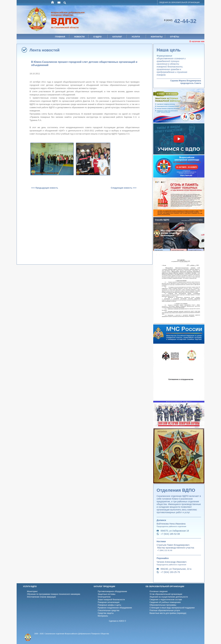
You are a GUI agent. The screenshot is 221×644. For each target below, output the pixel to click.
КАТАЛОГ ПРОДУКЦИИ (104, 586)
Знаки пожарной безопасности (111, 600)
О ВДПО (97, 37)
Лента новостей (45, 50)
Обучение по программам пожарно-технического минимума (54, 594)
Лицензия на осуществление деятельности (169, 597)
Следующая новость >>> (124, 188)
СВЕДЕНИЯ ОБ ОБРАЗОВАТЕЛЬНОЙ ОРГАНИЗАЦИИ (179, 2)
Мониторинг (32, 591)
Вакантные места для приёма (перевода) (168, 613)
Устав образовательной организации (166, 594)
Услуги (136, 37)
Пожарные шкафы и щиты (109, 605)
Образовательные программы (163, 605)
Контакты (157, 37)
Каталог (117, 37)
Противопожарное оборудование (112, 591)
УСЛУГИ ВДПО (30, 586)
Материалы (103, 616)
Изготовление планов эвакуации (41, 597)
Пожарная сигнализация (109, 602)
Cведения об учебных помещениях (165, 602)
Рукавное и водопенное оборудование (115, 608)
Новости (79, 37)
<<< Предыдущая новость (45, 188)
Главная (60, 37)
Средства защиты (106, 613)
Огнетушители (104, 597)
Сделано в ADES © (118, 621)
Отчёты (175, 37)
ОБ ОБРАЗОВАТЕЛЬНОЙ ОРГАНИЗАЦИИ (165, 586)
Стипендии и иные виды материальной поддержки (172, 608)
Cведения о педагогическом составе (166, 600)
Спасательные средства (108, 610)
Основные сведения (159, 591)
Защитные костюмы (107, 594)
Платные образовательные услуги (165, 610)
